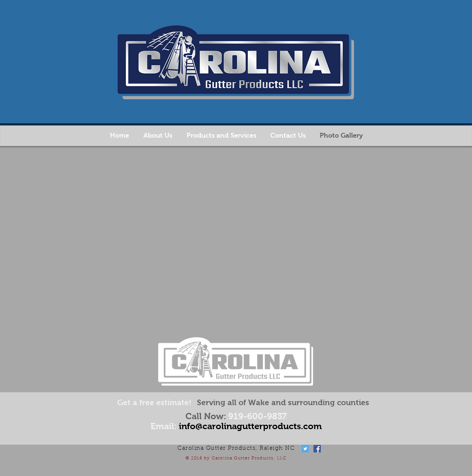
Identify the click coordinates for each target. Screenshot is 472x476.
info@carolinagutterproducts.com (250, 426)
